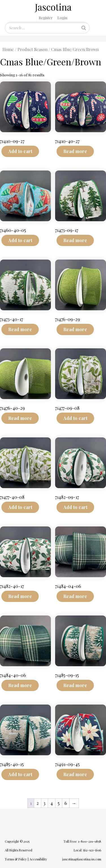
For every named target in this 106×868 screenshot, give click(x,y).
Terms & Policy (16, 859)
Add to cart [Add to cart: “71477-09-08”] (75, 418)
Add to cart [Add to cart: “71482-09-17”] (75, 507)
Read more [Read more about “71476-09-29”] (75, 329)
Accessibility (38, 859)
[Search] (84, 28)
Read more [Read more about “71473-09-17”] (75, 240)
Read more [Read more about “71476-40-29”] (20, 418)
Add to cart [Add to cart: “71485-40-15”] (20, 774)
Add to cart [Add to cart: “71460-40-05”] (20, 240)
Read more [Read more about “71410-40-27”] (75, 151)
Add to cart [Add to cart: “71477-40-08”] (20, 507)
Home (8, 49)
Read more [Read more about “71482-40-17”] (20, 596)
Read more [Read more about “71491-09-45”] (75, 774)
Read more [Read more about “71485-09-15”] (75, 685)
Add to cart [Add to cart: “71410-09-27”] (20, 151)
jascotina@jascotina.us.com (82, 859)
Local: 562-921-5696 (87, 850)
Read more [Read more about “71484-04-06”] (75, 596)
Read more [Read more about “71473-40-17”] (20, 329)
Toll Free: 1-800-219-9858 (82, 841)
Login (62, 18)
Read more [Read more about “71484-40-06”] (20, 685)
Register (46, 18)
